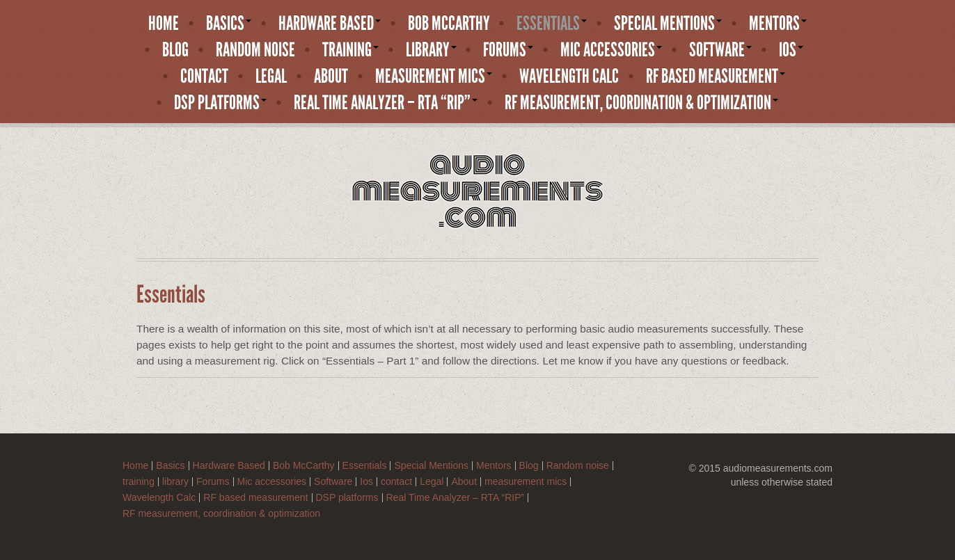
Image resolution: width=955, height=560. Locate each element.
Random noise (255, 50)
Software (720, 50)
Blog (175, 50)
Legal (271, 77)
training (350, 50)
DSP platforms (220, 103)
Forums (508, 50)
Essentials (552, 24)
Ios (791, 50)
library (431, 50)
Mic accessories (611, 50)
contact (204, 77)
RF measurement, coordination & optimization (641, 103)
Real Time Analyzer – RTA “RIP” (386, 103)
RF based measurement (716, 77)
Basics (229, 24)
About (331, 77)
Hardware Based (330, 24)
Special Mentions (668, 24)
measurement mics (434, 77)
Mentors (778, 24)
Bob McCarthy (449, 24)
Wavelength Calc (569, 77)
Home (164, 24)
